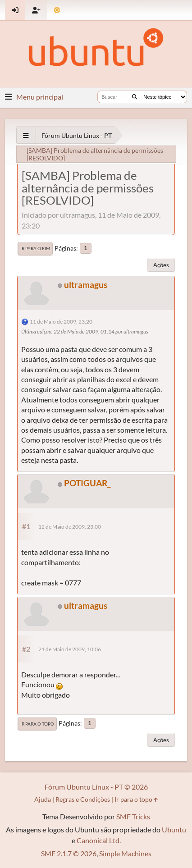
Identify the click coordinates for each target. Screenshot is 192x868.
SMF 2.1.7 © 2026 (69, 853)
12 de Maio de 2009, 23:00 (70, 527)
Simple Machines (125, 853)
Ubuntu (174, 829)
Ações (161, 265)
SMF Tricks (133, 816)
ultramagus (86, 285)
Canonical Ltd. (99, 840)
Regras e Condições (83, 799)
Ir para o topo (37, 724)
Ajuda (43, 799)
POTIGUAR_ (87, 483)
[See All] (26, 135)
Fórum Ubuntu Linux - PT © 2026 (96, 787)
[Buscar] (135, 97)
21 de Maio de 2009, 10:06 (70, 649)
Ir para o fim (35, 248)
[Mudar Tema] (57, 10)
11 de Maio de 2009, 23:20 (61, 322)
